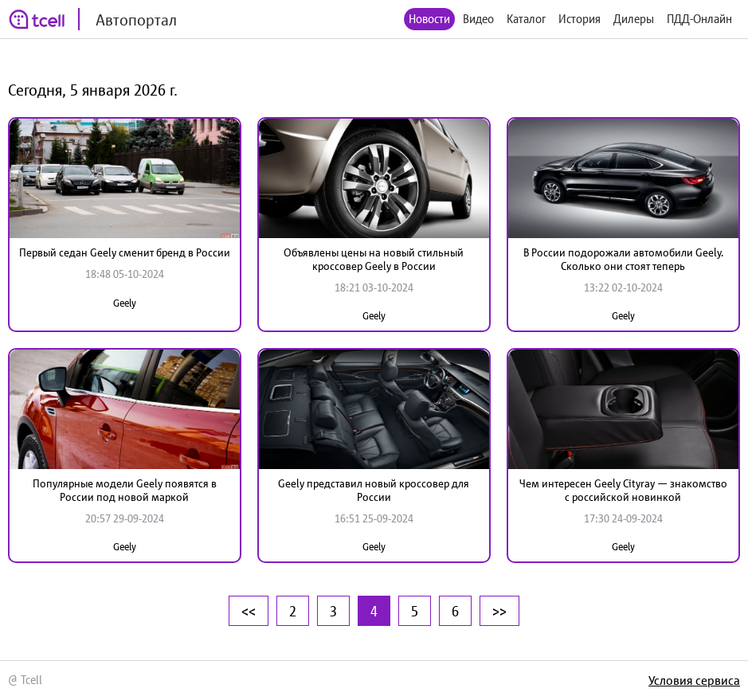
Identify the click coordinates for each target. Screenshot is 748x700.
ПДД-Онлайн (699, 19)
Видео (478, 19)
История (580, 19)
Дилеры (634, 19)
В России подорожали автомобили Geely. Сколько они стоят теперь (623, 259)
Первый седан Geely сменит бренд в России (125, 252)
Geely (125, 303)
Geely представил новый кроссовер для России (374, 490)
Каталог (526, 19)
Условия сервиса (694, 680)
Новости (429, 19)
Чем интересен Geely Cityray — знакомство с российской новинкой (623, 490)
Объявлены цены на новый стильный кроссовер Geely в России (374, 259)
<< (249, 611)
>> (499, 611)
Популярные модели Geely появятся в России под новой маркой (125, 490)
